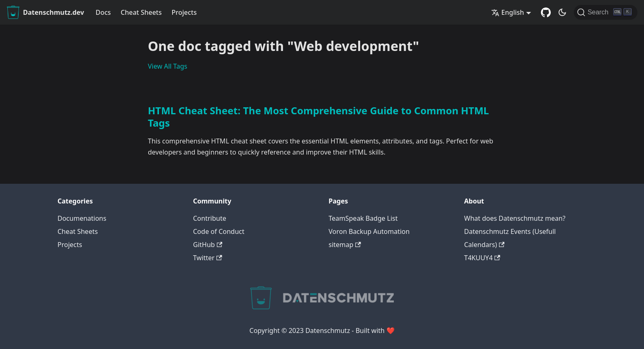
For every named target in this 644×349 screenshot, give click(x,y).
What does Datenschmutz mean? (515, 218)
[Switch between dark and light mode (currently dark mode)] (562, 12)
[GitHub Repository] (546, 12)
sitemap (345, 245)
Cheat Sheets (141, 12)
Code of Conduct (219, 231)
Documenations (82, 218)
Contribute (210, 218)
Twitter (208, 258)
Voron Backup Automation (369, 231)
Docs (103, 12)
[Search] (606, 12)
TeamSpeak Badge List (363, 218)
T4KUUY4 (482, 258)
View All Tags (168, 66)
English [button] (508, 12)
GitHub (208, 245)
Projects (184, 12)
